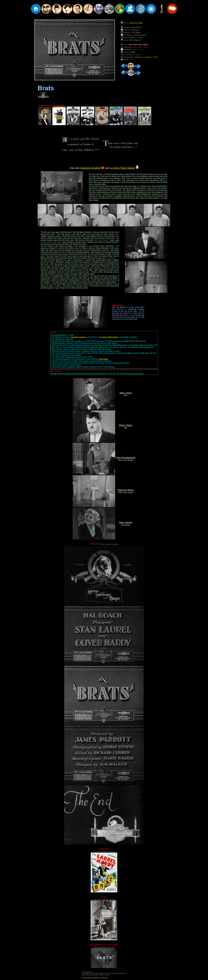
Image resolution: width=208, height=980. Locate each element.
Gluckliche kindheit (78, 337)
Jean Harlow (103, 359)
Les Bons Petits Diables (109, 337)
